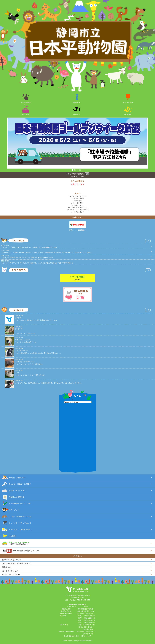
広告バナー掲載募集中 (78, 230)
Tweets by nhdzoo (71, 402)
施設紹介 (26, 114)
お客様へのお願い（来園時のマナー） (17, 563)
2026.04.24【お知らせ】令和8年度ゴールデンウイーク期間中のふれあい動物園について (27, 257)
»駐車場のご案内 (77, 176)
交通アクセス (78, 217)
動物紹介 (77, 114)
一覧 (148, 241)
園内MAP (128, 114)
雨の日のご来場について (12, 560)
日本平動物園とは (26, 103)
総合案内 (77, 102)
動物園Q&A (7, 567)
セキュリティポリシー (11, 574)
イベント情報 (128, 102)
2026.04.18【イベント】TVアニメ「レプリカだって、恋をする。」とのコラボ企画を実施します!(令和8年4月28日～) (37, 262)
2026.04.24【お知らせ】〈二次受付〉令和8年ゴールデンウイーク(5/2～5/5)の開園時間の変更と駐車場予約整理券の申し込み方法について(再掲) (46, 252)
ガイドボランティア (10, 571)
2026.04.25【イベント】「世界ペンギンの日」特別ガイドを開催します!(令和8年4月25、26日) (29, 246)
